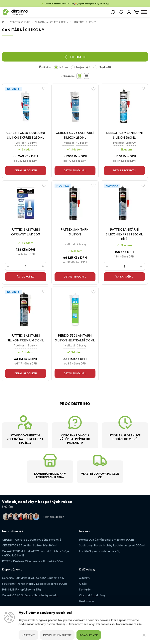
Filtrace (78, 57)
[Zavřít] (144, 635)
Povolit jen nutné (57, 635)
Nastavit (28, 635)
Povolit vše (89, 635)
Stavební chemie (20, 22)
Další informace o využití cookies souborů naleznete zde (105, 624)
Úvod (3, 22)
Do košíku (28, 277)
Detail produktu (26, 170)
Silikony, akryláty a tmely (52, 22)
